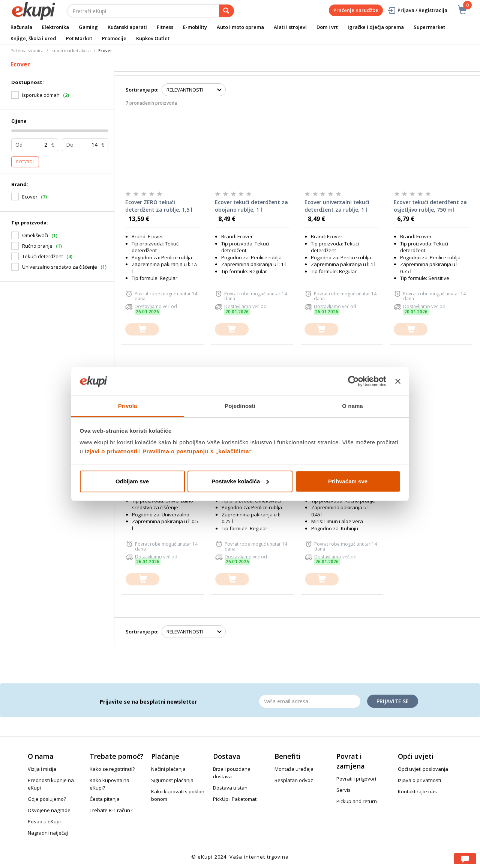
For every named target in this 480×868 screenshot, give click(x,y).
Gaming (88, 27)
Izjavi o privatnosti (111, 451)
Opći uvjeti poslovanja (423, 769)
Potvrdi (25, 162)
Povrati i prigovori (356, 779)
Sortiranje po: (142, 90)
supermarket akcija (71, 50)
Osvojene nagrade (49, 810)
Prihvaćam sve (348, 481)
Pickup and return (357, 801)
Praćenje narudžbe (356, 10)
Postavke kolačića (240, 481)
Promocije (114, 38)
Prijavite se (393, 701)
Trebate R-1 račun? (111, 810)
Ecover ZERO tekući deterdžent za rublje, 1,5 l (159, 206)
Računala (21, 27)
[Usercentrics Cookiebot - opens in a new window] (353, 381)
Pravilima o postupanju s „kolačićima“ (197, 451)
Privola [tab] (128, 406)
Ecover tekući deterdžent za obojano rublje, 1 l (251, 206)
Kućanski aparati (127, 27)
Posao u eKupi (44, 821)
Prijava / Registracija (417, 10)
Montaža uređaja (294, 769)
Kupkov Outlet (153, 38)
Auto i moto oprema (240, 27)
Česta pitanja (105, 799)
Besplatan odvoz (294, 780)
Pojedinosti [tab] (240, 406)
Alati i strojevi (290, 27)
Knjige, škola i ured (33, 38)
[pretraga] (226, 11)
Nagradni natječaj (48, 833)
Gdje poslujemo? (47, 799)
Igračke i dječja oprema (376, 27)
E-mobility (195, 27)
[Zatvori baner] (398, 381)
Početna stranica (27, 50)
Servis (343, 790)
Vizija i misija (42, 769)
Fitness (165, 27)
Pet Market (79, 38)
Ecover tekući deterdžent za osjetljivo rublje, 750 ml (430, 206)
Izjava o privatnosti (419, 780)
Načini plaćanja (168, 769)
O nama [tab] (352, 406)
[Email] (310, 701)
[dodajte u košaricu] (142, 329)
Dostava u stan (230, 788)
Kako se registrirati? (112, 769)
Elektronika (55, 27)
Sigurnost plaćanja (172, 780)
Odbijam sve (132, 481)
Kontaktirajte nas (417, 791)
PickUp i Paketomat (235, 799)
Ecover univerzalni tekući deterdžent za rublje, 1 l (337, 206)
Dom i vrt (327, 27)
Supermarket (429, 27)
